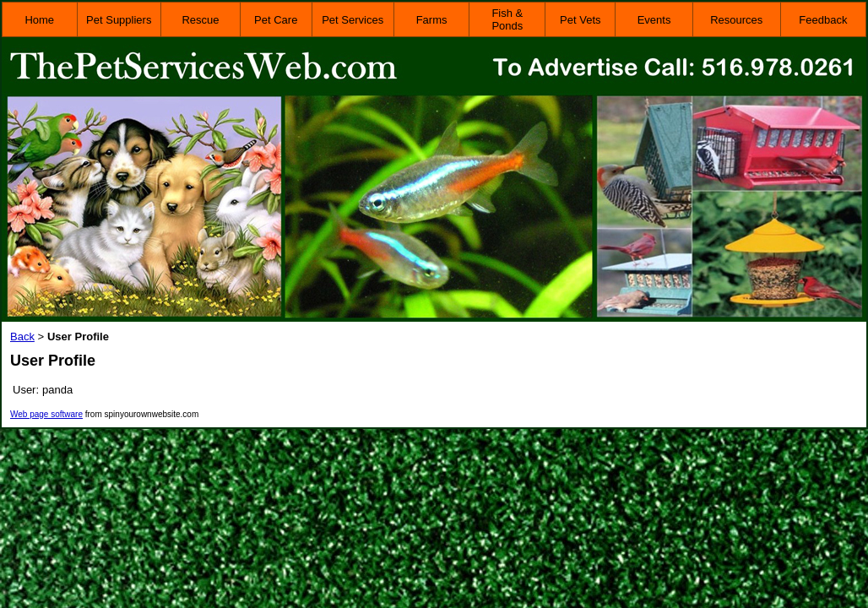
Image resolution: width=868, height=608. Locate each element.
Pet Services (353, 20)
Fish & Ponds (507, 19)
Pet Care (276, 20)
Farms (432, 20)
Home (39, 20)
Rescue (200, 20)
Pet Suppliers (119, 20)
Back (22, 337)
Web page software (46, 414)
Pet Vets (580, 20)
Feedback (823, 20)
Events (654, 20)
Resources (736, 20)
